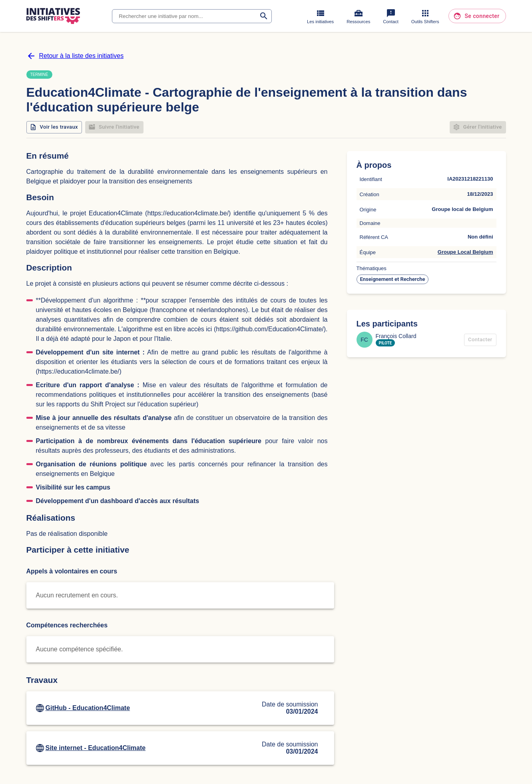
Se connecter (477, 16)
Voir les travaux (54, 127)
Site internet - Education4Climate (96, 748)
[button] (393, 279)
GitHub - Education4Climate (88, 708)
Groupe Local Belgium (465, 252)
